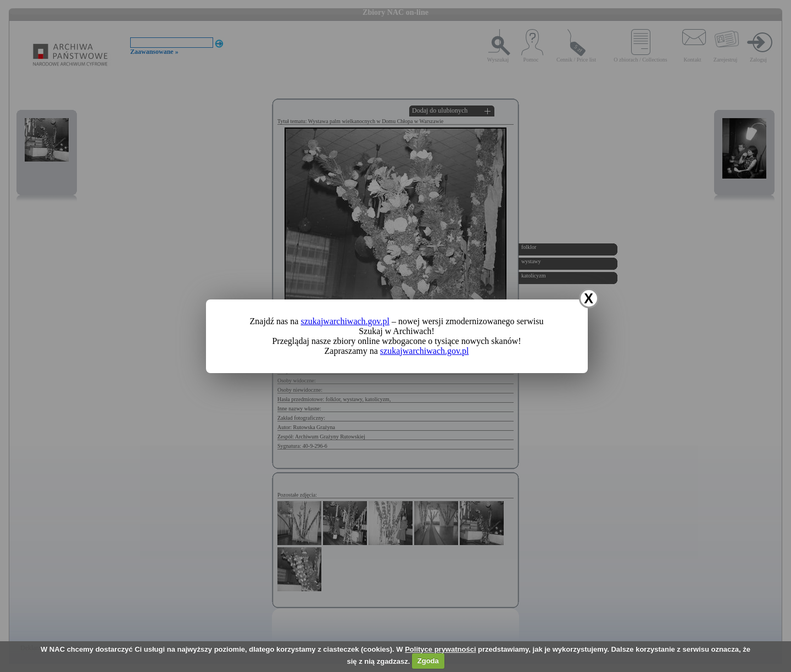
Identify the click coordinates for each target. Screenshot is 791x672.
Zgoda (428, 661)
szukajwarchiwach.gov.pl (345, 321)
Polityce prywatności (440, 649)
